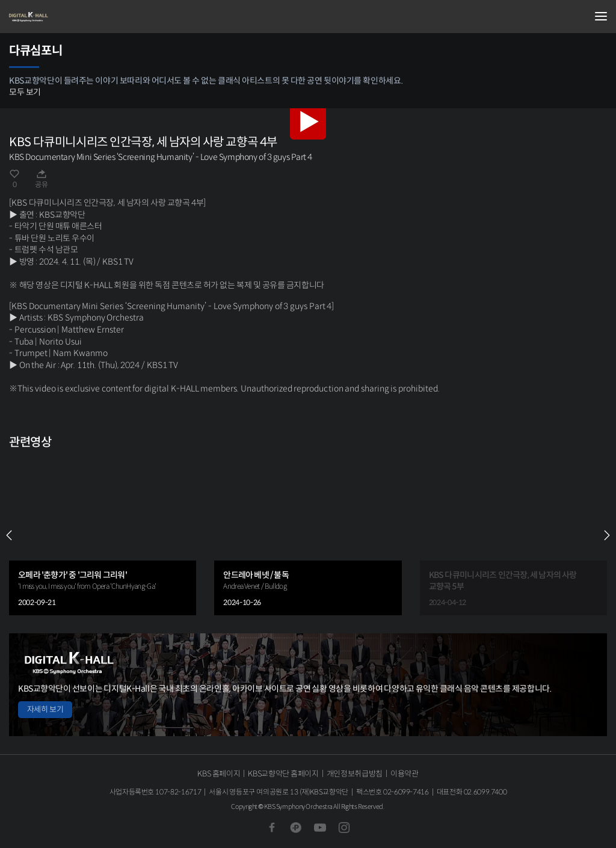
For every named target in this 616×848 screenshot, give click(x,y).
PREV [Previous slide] (9, 535)
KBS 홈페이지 (219, 774)
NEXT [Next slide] (607, 535)
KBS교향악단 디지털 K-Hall (69, 17)
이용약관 (405, 774)
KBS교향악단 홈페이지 (283, 774)
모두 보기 (25, 92)
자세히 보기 (45, 709)
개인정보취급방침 (355, 774)
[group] (103, 535)
